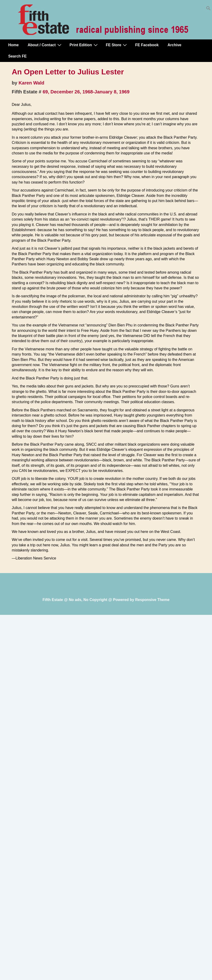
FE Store (117, 45)
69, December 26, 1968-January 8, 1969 (86, 92)
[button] (208, 9)
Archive (174, 45)
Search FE (17, 56)
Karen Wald (31, 83)
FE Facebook (147, 45)
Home (13, 45)
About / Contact (45, 45)
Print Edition (84, 45)
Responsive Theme (152, 600)
